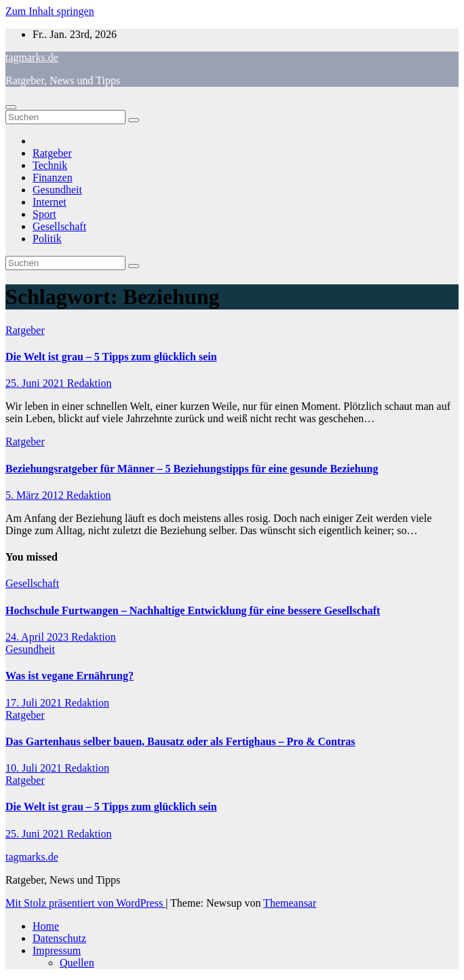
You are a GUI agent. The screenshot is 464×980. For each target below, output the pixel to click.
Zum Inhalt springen (50, 11)
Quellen (77, 963)
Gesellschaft (59, 226)
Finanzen (53, 177)
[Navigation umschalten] (11, 107)
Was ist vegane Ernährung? (70, 676)
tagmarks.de (32, 57)
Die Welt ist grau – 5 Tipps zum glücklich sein (111, 357)
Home (46, 926)
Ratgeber (52, 153)
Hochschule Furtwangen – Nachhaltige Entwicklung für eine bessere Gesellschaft (193, 610)
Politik (47, 239)
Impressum (57, 950)
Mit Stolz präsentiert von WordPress (85, 903)
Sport (44, 214)
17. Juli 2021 (35, 703)
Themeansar (290, 903)
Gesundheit (57, 190)
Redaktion (90, 383)
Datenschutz (59, 938)
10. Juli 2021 (35, 768)
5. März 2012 (36, 495)
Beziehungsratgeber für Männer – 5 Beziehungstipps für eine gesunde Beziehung (192, 469)
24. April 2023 (38, 637)
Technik (50, 165)
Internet (50, 202)
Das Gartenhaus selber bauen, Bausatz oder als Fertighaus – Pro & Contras (180, 741)
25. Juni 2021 (36, 383)
